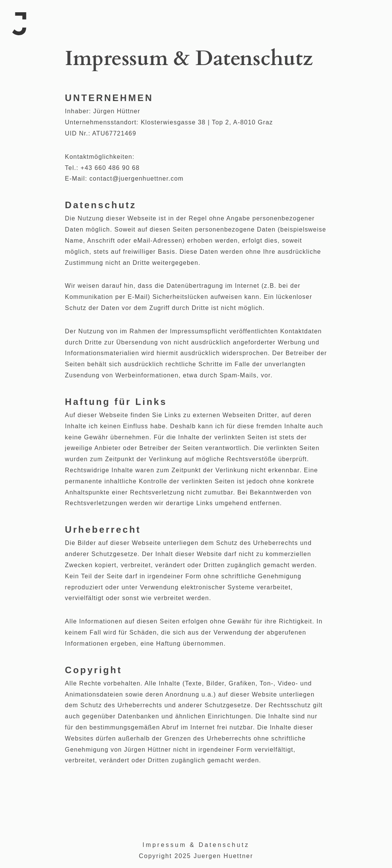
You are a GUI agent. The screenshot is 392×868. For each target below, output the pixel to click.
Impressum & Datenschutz (196, 845)
